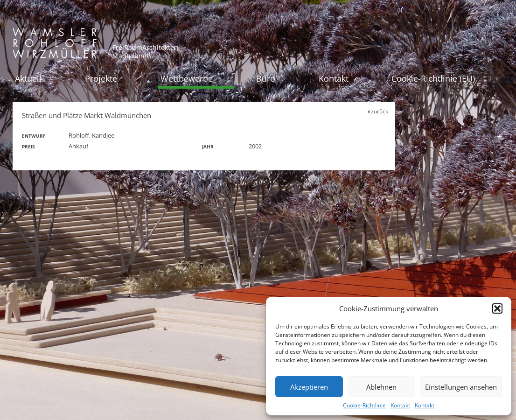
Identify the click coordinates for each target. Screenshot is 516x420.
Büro (266, 78)
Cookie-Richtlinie (364, 405)
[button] (497, 308)
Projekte (101, 78)
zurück (378, 111)
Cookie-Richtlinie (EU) (433, 78)
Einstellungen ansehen (461, 387)
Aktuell (28, 78)
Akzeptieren (309, 387)
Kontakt (400, 405)
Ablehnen (381, 387)
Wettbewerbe (187, 78)
